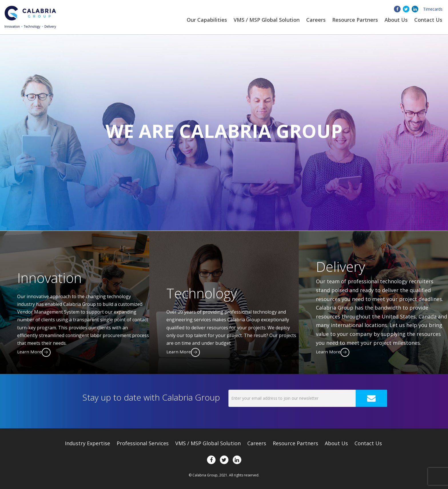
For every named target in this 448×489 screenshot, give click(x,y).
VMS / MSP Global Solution (267, 20)
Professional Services (143, 443)
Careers (316, 20)
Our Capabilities (207, 20)
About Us (336, 443)
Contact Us (428, 20)
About (396, 20)
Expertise (87, 443)
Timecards (433, 9)
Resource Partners (355, 20)
